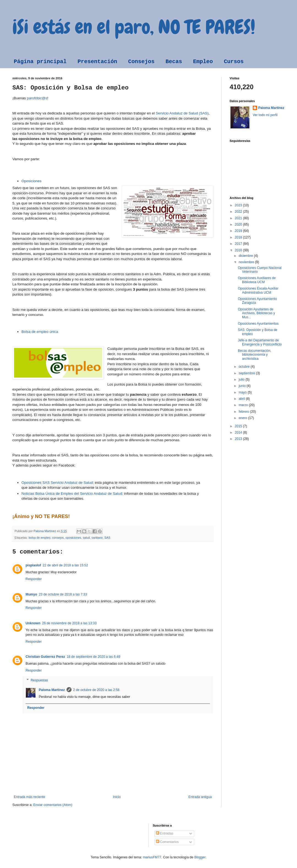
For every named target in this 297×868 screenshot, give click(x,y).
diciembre (246, 256)
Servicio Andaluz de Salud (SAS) (182, 113)
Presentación (97, 62)
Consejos (141, 62)
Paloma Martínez (52, 690)
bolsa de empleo (39, 538)
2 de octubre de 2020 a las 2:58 (96, 690)
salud (86, 538)
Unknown (33, 623)
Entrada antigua (200, 797)
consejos (58, 538)
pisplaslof (33, 565)
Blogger (200, 857)
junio (243, 386)
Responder (34, 579)
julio (242, 380)
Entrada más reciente (29, 797)
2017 (239, 244)
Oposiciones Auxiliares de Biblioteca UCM (257, 280)
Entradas (165, 833)
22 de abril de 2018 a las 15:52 (65, 565)
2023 (239, 205)
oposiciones (73, 538)
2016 (239, 250)
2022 (239, 212)
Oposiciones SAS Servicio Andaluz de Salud (57, 483)
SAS (108, 538)
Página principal (40, 62)
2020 (239, 224)
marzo (244, 405)
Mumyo (31, 594)
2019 (239, 231)
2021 (239, 218)
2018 (239, 237)
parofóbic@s (37, 98)
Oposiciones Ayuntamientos (258, 324)
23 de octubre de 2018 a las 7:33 (63, 594)
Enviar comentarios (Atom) (53, 805)
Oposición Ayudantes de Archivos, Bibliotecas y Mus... (256, 313)
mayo (243, 392)
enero (243, 418)
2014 (239, 432)
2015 (239, 426)
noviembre (247, 262)
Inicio (117, 797)
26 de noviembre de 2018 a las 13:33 (69, 623)
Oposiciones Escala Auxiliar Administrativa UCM (258, 290)
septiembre (247, 373)
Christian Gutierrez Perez (45, 657)
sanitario (97, 538)
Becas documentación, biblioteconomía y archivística (255, 355)
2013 (239, 439)
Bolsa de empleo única (40, 332)
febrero (244, 412)
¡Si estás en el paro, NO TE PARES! (134, 27)
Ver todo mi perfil (265, 115)
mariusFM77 (152, 857)
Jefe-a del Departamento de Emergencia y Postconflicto (260, 342)
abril (242, 399)
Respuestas (39, 680)
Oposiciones (31, 181)
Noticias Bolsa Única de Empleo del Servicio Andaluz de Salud (72, 494)
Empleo (203, 62)
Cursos (234, 62)
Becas (174, 62)
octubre (245, 367)
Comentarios (167, 842)
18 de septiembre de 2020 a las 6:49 (93, 657)
